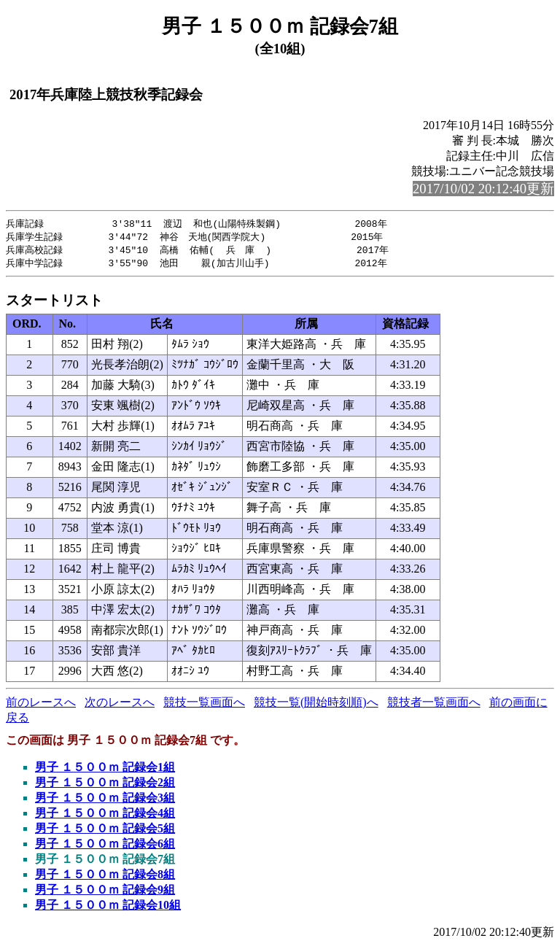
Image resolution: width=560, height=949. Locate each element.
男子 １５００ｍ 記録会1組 (105, 770)
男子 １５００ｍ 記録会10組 (108, 908)
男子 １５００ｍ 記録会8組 (105, 877)
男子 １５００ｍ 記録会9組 (105, 892)
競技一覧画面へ (204, 705)
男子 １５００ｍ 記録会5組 (105, 831)
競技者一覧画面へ (434, 705)
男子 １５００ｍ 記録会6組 (105, 847)
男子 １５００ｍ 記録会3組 (105, 801)
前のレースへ (41, 705)
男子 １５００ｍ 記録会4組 (105, 816)
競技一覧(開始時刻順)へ (316, 705)
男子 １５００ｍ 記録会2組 (105, 785)
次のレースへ (120, 705)
